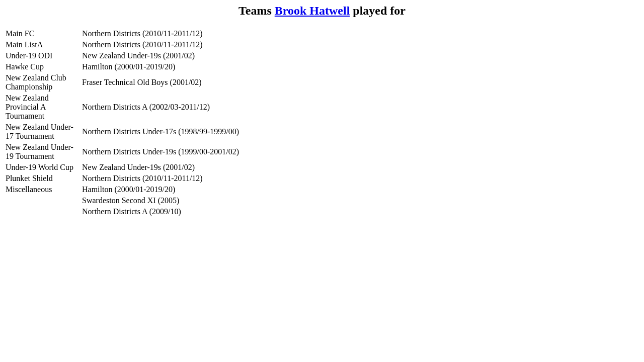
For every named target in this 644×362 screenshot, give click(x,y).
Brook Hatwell (312, 11)
